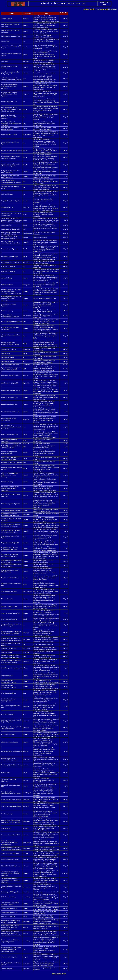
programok (104, 9)
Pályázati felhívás (89, 9)
